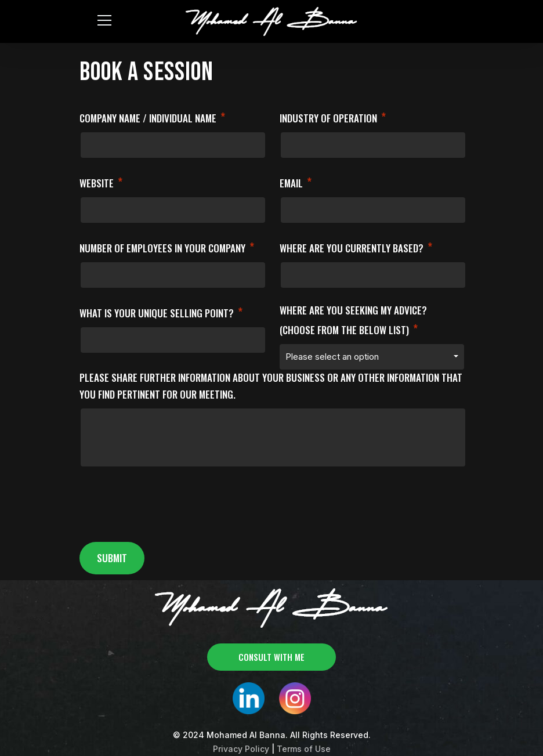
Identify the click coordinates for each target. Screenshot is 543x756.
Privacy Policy (241, 749)
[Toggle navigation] (103, 20)
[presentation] (168, 509)
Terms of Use (304, 749)
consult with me (271, 657)
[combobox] (372, 357)
